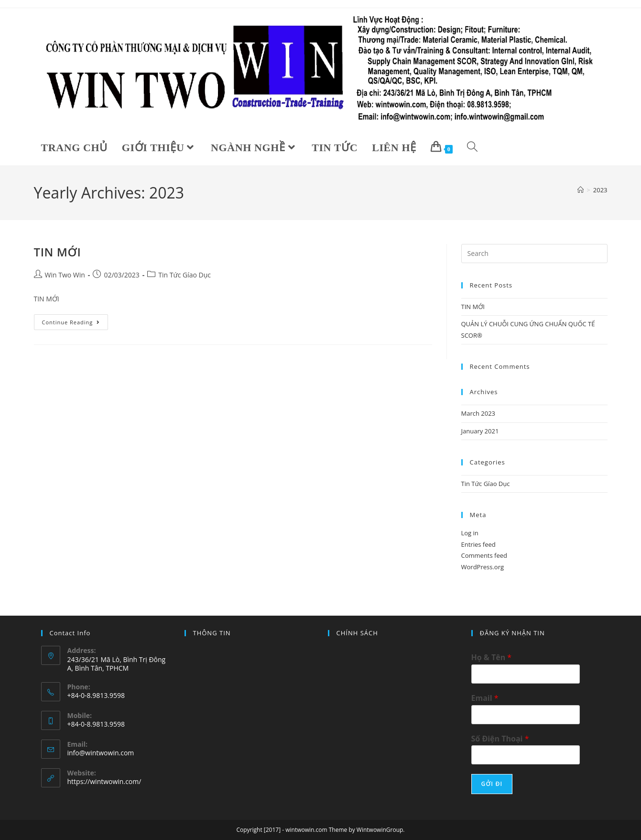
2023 (600, 190)
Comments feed (484, 555)
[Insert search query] (534, 254)
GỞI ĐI (492, 784)
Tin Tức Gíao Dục (185, 275)
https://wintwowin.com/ (104, 781)
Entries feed (478, 544)
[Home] (581, 190)
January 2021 (480, 431)
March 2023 (478, 413)
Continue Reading (75, 320)
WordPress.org (483, 567)
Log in (470, 533)
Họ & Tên (492, 658)
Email (485, 698)
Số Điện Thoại (500, 739)
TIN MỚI (58, 252)
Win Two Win (65, 275)
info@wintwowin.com (101, 753)
